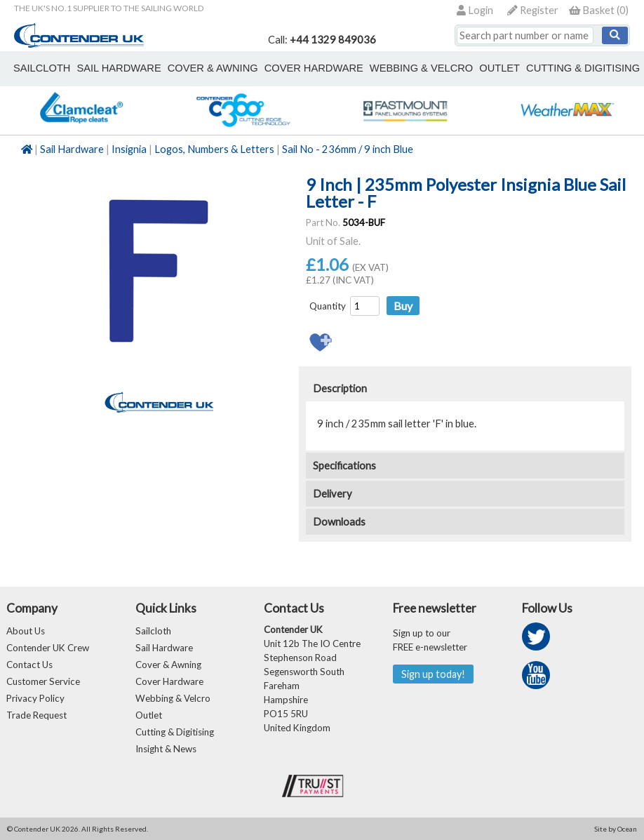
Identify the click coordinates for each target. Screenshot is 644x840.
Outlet (149, 715)
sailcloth (42, 68)
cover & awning (213, 68)
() (599, 10)
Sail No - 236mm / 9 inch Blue (348, 149)
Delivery (333, 494)
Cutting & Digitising (583, 68)
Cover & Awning (168, 665)
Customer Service (43, 681)
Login (475, 10)
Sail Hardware (72, 149)
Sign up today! (433, 674)
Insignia (129, 149)
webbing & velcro (421, 68)
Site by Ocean (616, 829)
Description (340, 388)
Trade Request (36, 715)
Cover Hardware (169, 681)
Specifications (344, 466)
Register (533, 10)
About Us (26, 631)
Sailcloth (153, 631)
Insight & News (166, 749)
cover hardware (314, 68)
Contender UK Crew (48, 648)
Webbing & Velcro (173, 698)
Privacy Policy (35, 698)
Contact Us (29, 665)
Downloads (339, 522)
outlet (499, 68)
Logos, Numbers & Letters (214, 149)
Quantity (328, 306)
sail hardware (119, 68)
